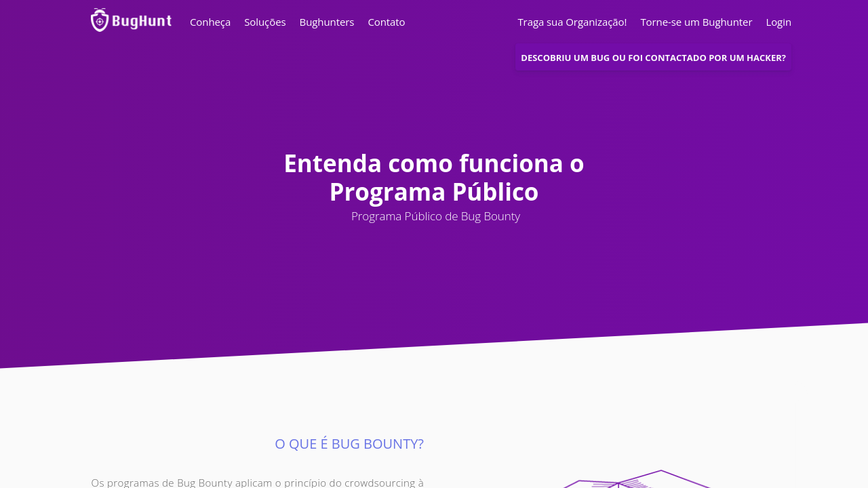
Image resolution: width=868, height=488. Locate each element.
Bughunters (327, 22)
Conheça (210, 22)
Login (775, 22)
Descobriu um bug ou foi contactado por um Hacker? (653, 58)
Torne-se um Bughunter (696, 22)
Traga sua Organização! (572, 22)
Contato (386, 22)
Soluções (265, 22)
